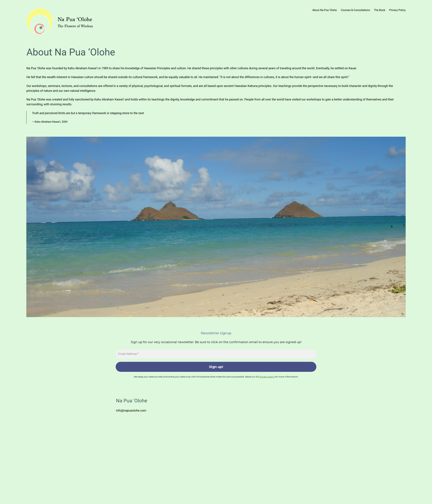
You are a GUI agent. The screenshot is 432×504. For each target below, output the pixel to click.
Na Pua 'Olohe (132, 401)
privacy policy (267, 377)
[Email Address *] (216, 354)
